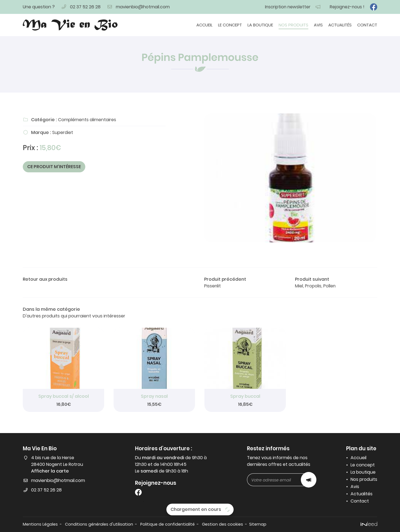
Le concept (230, 25)
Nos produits (293, 25)
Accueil (204, 25)
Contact (367, 25)
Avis (318, 25)
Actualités (340, 25)
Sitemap (258, 524)
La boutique (260, 25)
